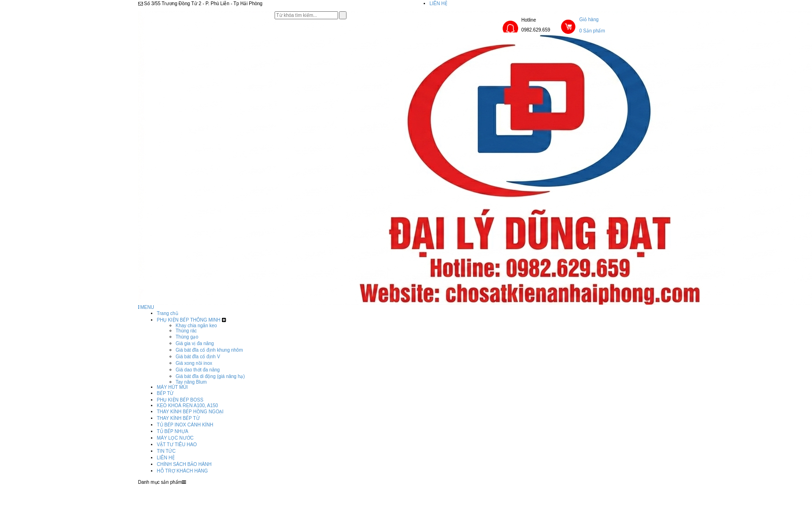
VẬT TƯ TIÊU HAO (177, 445)
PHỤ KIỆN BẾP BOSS (180, 400)
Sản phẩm (354, 488)
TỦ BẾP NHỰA (173, 431)
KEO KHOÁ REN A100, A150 (188, 406)
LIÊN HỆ (439, 4)
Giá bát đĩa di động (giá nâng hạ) (210, 376)
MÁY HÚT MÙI (173, 387)
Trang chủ (168, 313)
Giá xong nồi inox (194, 363)
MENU (146, 307)
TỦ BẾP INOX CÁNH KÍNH (185, 425)
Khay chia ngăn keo (197, 326)
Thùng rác (186, 331)
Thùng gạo (187, 337)
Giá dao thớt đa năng (198, 370)
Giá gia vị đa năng (195, 343)
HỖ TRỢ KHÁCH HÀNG (183, 471)
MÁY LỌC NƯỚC (175, 438)
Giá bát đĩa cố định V (198, 357)
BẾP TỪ (166, 393)
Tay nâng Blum (191, 382)
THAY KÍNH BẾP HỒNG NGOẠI (190, 412)
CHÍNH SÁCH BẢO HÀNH (185, 464)
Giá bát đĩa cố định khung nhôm (209, 350)
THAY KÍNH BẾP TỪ (178, 418)
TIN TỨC (166, 451)
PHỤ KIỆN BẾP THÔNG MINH (189, 320)
